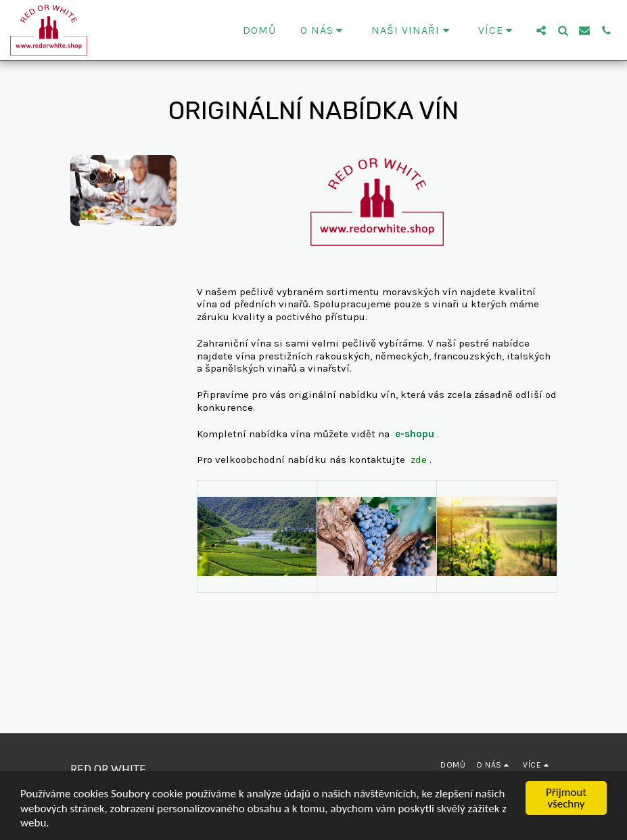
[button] (324, 30)
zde (419, 460)
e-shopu (415, 434)
